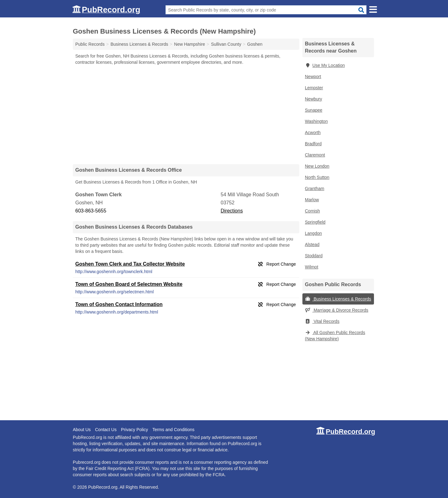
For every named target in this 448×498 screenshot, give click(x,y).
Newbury (313, 99)
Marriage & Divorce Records (337, 310)
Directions (232, 211)
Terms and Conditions (173, 430)
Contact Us (106, 430)
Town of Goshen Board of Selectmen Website (129, 284)
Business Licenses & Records (338, 299)
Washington (316, 121)
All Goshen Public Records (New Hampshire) (335, 336)
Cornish (312, 211)
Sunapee (314, 110)
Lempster (314, 88)
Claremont (315, 155)
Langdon (313, 233)
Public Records (90, 44)
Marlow (312, 200)
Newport (313, 77)
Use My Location (325, 65)
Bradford (313, 144)
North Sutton (317, 177)
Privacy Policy (135, 430)
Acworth (313, 133)
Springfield (315, 222)
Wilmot (312, 267)
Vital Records (322, 321)
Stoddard (314, 256)
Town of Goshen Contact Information (119, 304)
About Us (82, 430)
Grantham (315, 188)
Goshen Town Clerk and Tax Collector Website (130, 264)
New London (317, 166)
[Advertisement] (186, 114)
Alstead (312, 244)
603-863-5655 (91, 211)
